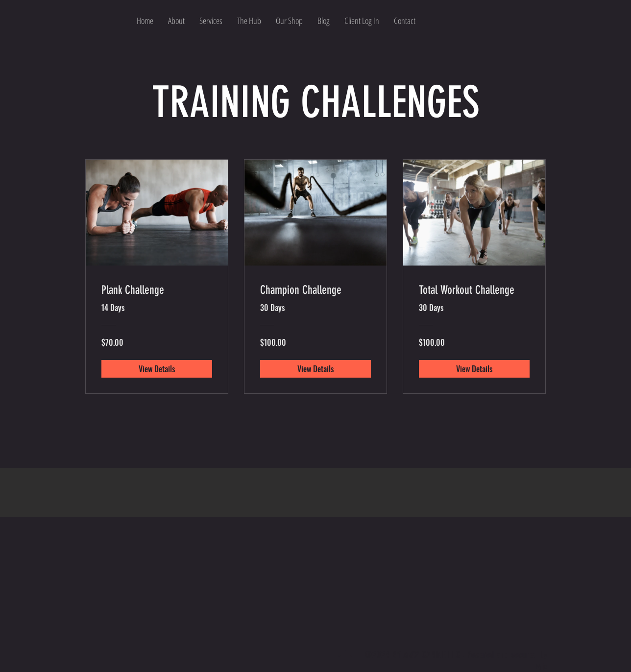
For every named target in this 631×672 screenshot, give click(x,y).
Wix (542, 666)
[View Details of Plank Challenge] (157, 369)
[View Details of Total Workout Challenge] (474, 369)
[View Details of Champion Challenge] (315, 369)
